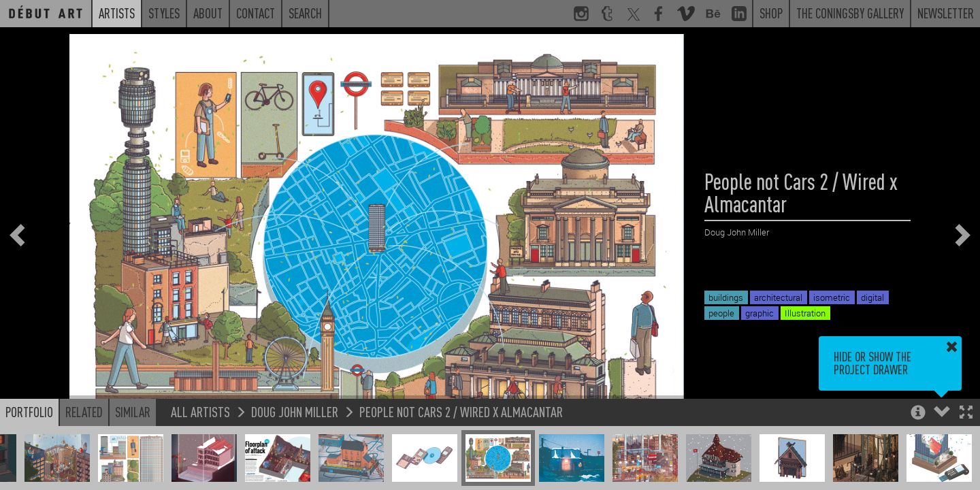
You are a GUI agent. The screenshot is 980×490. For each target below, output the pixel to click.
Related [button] (84, 412)
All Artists (200, 411)
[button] (966, 413)
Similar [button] (133, 412)
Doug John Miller (295, 411)
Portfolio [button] (29, 412)
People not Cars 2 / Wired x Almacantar (461, 411)
